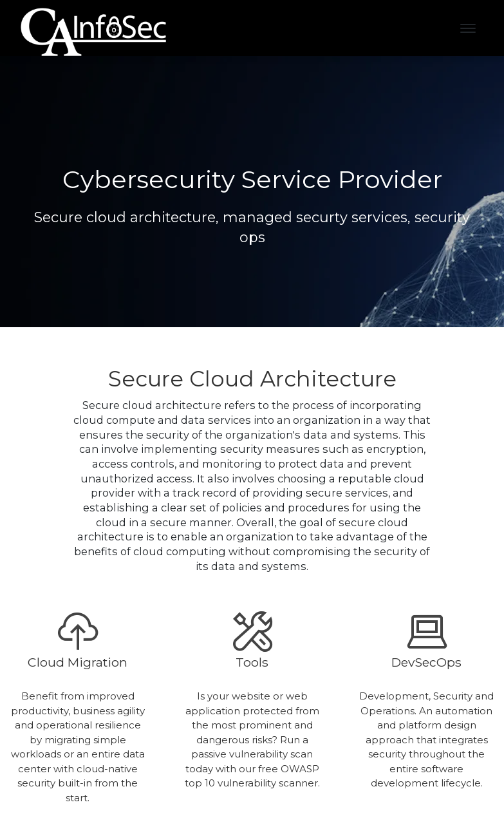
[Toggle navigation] (468, 28)
